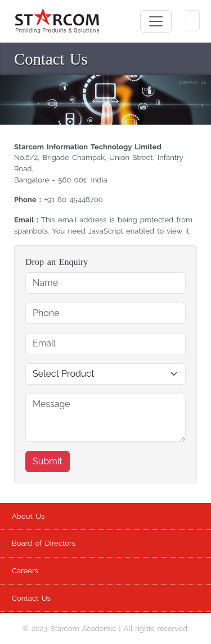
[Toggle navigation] (156, 21)
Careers (25, 571)
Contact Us (31, 598)
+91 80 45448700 (73, 200)
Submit (48, 461)
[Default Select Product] (105, 374)
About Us (28, 516)
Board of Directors (44, 543)
